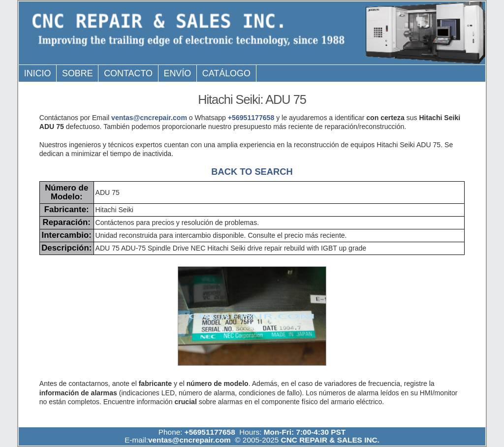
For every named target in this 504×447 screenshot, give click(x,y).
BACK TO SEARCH (252, 172)
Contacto (128, 73)
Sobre (78, 73)
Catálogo (226, 73)
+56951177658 (251, 118)
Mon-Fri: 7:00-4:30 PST (305, 432)
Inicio (38, 73)
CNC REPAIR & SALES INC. (329, 440)
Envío (178, 73)
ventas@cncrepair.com (149, 118)
